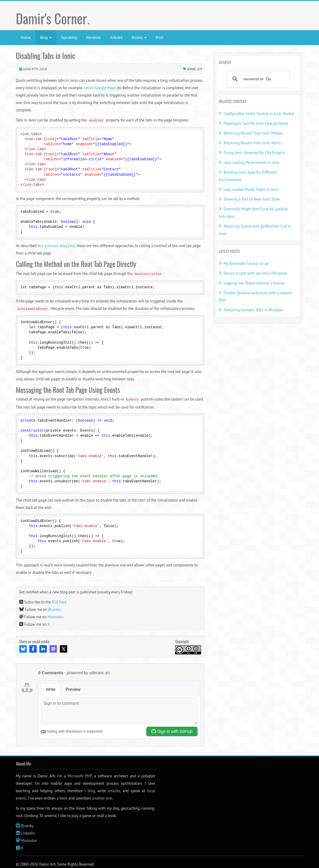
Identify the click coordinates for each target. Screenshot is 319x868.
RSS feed (59, 602)
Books (139, 37)
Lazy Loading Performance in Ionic (252, 162)
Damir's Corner (53, 18)
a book (62, 798)
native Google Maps (100, 88)
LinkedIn (28, 833)
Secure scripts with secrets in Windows (255, 273)
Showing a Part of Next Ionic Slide (252, 199)
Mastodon (56, 617)
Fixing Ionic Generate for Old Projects (254, 153)
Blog (46, 37)
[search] (257, 79)
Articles (116, 37)
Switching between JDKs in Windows (254, 310)
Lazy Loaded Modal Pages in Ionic (251, 189)
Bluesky (55, 610)
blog (91, 791)
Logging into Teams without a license (254, 283)
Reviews (93, 37)
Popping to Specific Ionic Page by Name (256, 123)
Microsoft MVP (80, 776)
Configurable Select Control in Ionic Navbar (259, 114)
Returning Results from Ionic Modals (253, 133)
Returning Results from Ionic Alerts (252, 143)
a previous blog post (58, 246)
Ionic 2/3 (195, 69)
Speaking (69, 37)
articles (114, 791)
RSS (160, 37)
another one (102, 798)
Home (26, 37)
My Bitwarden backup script (246, 264)
